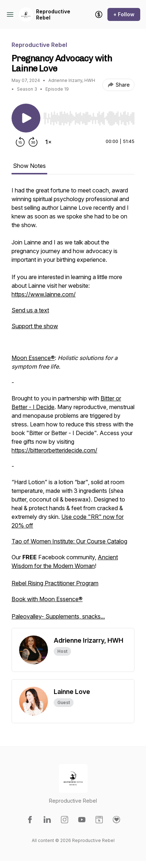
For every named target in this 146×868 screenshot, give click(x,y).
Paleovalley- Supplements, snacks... (58, 616)
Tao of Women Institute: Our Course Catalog (69, 541)
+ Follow (124, 14)
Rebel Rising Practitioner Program (55, 583)
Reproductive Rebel (53, 15)
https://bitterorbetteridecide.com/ (54, 450)
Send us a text (30, 310)
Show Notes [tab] (29, 166)
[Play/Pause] (26, 118)
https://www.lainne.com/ (44, 294)
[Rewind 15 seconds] (20, 142)
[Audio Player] (89, 116)
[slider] (89, 118)
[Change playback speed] (48, 142)
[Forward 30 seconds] (33, 142)
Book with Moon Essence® (47, 599)
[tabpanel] (73, 407)
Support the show (35, 326)
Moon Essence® (33, 358)
